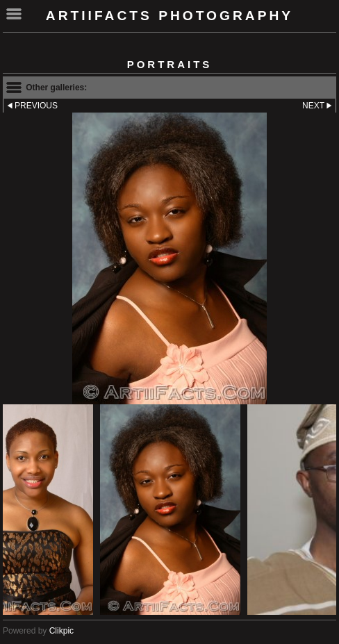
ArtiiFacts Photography (169, 16)
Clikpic (61, 631)
